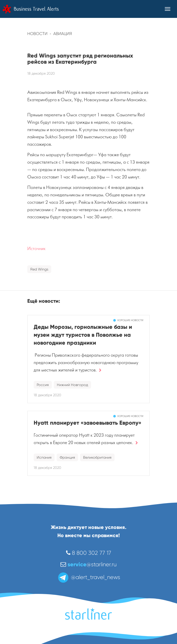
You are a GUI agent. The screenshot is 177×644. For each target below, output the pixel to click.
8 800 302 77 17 (89, 553)
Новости (37, 34)
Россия (43, 385)
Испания (44, 457)
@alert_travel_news (89, 577)
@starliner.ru (88, 564)
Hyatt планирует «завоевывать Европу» (87, 423)
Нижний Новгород (72, 385)
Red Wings (39, 269)
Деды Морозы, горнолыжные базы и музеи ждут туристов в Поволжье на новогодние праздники (83, 335)
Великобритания (97, 457)
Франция (67, 457)
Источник (36, 249)
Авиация (63, 34)
